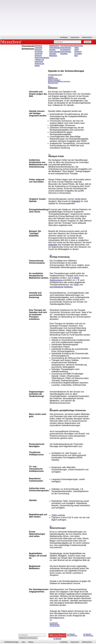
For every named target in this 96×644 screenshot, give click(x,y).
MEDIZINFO (11, 42)
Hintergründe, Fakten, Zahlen (79, 48)
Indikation (51, 77)
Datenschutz (87, 37)
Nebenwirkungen (53, 83)
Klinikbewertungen (11, 642)
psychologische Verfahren (61, 287)
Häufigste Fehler (53, 78)
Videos (31, 642)
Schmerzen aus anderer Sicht (78, 54)
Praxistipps (64, 54)
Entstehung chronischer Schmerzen (39, 48)
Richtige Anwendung (54, 80)
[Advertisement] (48, 17)
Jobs (23, 642)
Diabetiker (76, 201)
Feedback (64, 37)
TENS (76, 285)
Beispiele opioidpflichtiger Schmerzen (59, 81)
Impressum (75, 37)
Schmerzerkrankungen (42, 58)
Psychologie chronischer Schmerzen (39, 54)
